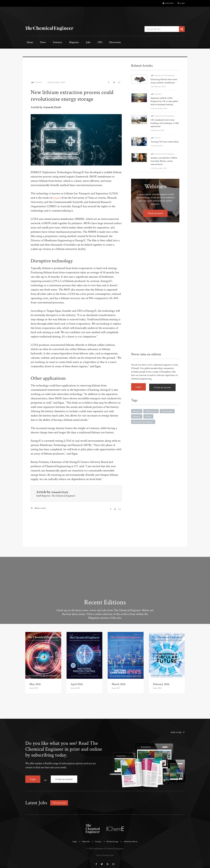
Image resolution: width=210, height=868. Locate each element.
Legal (72, 839)
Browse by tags (113, 839)
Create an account (164, 392)
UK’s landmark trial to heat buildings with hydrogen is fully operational (163, 126)
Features (51, 43)
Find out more (155, 218)
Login (181, 3)
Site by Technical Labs (105, 852)
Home (29, 43)
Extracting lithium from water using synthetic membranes (165, 80)
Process (39, 82)
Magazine (65, 43)
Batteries (137, 415)
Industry (158, 93)
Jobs (76, 43)
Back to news (41, 507)
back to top (176, 731)
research (57, 197)
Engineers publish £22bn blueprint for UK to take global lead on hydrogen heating (162, 102)
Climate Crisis (152, 415)
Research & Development (165, 75)
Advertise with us (133, 839)
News (39, 43)
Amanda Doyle (62, 491)
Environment (169, 415)
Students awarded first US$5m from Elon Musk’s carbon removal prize (163, 166)
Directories (98, 43)
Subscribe (168, 3)
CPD (85, 43)
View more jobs (60, 800)
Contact (97, 839)
